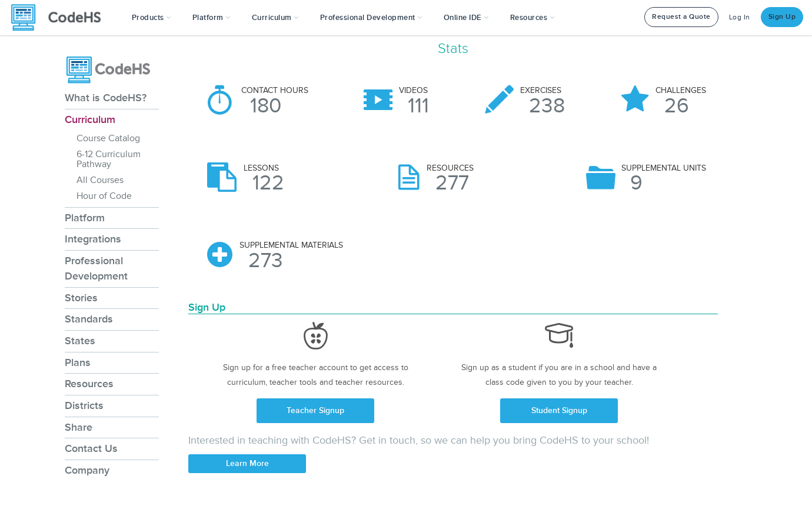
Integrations (93, 239)
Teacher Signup (315, 410)
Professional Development (96, 268)
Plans (78, 362)
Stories (81, 298)
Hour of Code (104, 196)
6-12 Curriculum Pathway (109, 159)
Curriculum (90, 119)
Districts (84, 405)
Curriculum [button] (275, 18)
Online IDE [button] (466, 18)
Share (79, 427)
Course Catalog (108, 138)
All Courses (100, 180)
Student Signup (559, 410)
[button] (152, 18)
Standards (89, 319)
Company (87, 470)
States (80, 341)
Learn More (247, 463)
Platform (85, 218)
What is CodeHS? (106, 98)
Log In (740, 17)
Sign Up (782, 17)
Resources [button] (533, 18)
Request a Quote (681, 17)
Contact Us (91, 448)
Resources (89, 384)
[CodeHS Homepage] (61, 18)
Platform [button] (212, 18)
